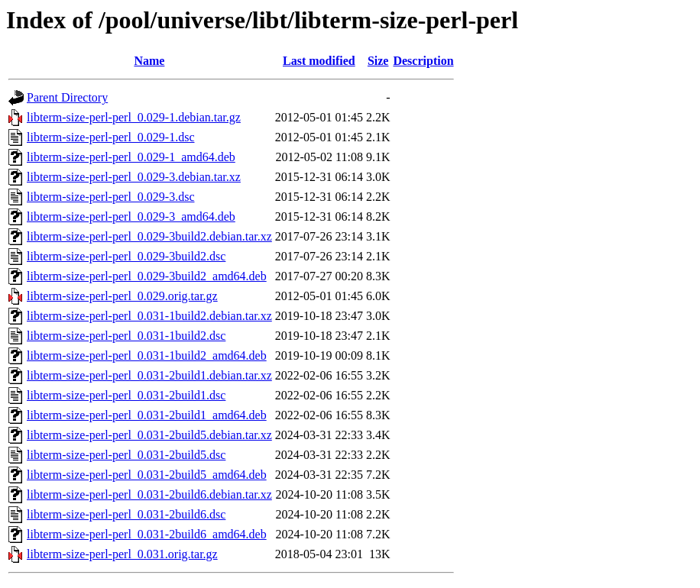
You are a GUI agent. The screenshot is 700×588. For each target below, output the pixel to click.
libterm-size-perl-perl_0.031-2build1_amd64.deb (147, 415)
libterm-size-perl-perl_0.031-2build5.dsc (126, 455)
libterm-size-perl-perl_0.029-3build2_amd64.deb (147, 276)
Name (149, 61)
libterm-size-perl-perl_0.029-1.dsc (110, 137)
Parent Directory (67, 97)
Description (423, 61)
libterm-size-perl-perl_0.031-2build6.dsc (126, 514)
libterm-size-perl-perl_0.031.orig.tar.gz (122, 554)
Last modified (319, 61)
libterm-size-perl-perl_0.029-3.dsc (110, 197)
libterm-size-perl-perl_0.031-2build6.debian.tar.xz (149, 494)
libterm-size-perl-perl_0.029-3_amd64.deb (131, 216)
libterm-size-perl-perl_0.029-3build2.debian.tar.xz (149, 236)
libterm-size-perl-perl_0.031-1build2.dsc (126, 336)
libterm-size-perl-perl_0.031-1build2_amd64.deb (147, 355)
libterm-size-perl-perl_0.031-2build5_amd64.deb (147, 475)
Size (378, 61)
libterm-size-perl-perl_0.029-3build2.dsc (126, 256)
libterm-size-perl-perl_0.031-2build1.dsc (126, 395)
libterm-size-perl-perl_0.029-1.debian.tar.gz (134, 117)
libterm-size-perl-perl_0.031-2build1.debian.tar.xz (149, 375)
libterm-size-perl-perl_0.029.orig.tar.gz (122, 296)
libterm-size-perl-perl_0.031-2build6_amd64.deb (147, 534)
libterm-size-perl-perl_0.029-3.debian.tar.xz (134, 177)
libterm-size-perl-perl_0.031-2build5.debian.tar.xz (149, 435)
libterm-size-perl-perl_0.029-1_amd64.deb (131, 157)
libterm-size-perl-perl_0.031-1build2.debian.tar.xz (149, 316)
